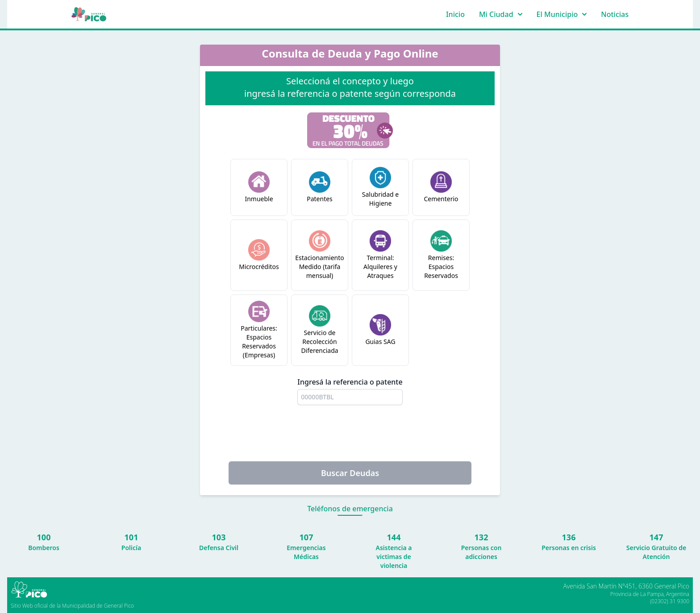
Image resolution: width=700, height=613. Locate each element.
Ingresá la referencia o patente (350, 382)
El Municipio (562, 14)
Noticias (615, 14)
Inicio (455, 14)
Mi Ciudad (501, 14)
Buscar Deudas (350, 473)
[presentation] (350, 433)
